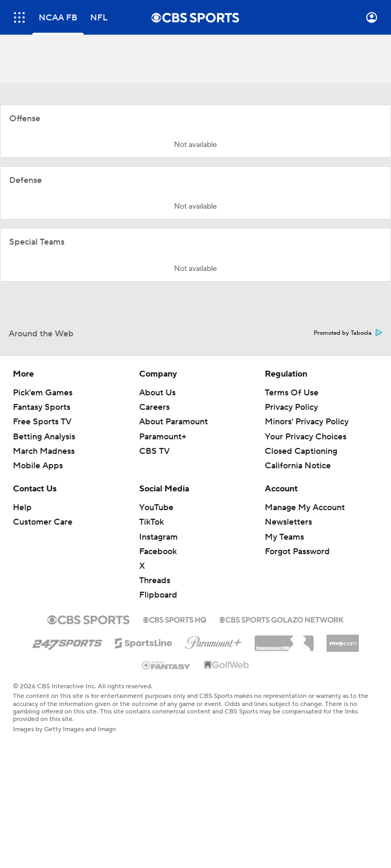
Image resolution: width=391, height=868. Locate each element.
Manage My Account (305, 507)
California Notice (298, 466)
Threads (155, 580)
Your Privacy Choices (306, 437)
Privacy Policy (291, 407)
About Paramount (173, 422)
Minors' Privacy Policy (307, 422)
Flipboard (158, 595)
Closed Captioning (301, 451)
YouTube (156, 507)
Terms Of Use (292, 393)
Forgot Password (297, 551)
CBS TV (154, 451)
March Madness (44, 451)
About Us (157, 393)
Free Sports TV (42, 422)
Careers (154, 407)
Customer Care (43, 522)
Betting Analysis (44, 437)
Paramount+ (163, 437)
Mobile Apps (38, 466)
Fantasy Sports (42, 407)
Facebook (158, 551)
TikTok (151, 522)
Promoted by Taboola (348, 333)
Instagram (158, 537)
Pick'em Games (43, 393)
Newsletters (288, 522)
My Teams (284, 537)
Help (22, 507)
